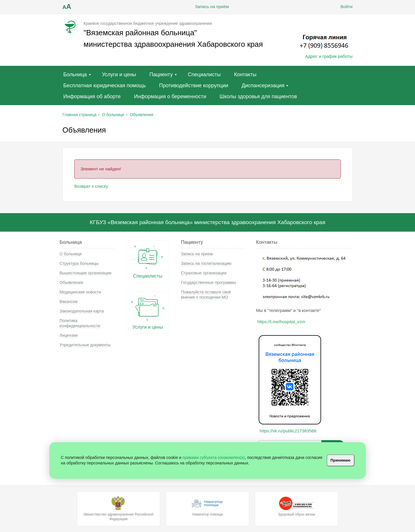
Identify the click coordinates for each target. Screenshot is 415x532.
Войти (342, 7)
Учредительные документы (85, 345)
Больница (75, 75)
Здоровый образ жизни (297, 506)
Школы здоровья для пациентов (258, 96)
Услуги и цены (119, 75)
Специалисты (204, 75)
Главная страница (79, 115)
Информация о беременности (170, 96)
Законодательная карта (82, 311)
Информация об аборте (92, 96)
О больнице (113, 115)
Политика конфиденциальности (80, 323)
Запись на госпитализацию (206, 263)
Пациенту (161, 75)
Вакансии (68, 302)
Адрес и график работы (329, 56)
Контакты (245, 75)
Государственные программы (209, 282)
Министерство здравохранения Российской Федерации (118, 509)
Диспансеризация (263, 85)
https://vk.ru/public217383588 (288, 431)
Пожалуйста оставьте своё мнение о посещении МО (206, 295)
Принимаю (341, 460)
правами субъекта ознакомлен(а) (214, 457)
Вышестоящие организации (86, 273)
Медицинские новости (80, 292)
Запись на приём (208, 7)
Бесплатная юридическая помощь (105, 85)
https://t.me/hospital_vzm (281, 322)
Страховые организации (204, 273)
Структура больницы (79, 263)
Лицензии (68, 335)
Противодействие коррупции (194, 85)
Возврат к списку (91, 186)
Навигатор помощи (208, 506)
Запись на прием (197, 254)
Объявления (141, 115)
